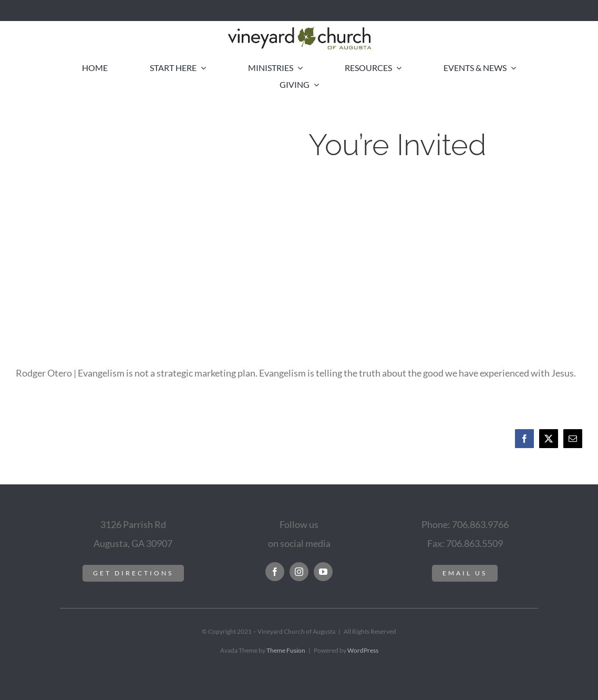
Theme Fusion (286, 650)
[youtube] (323, 572)
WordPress (363, 650)
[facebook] (275, 572)
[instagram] (299, 572)
